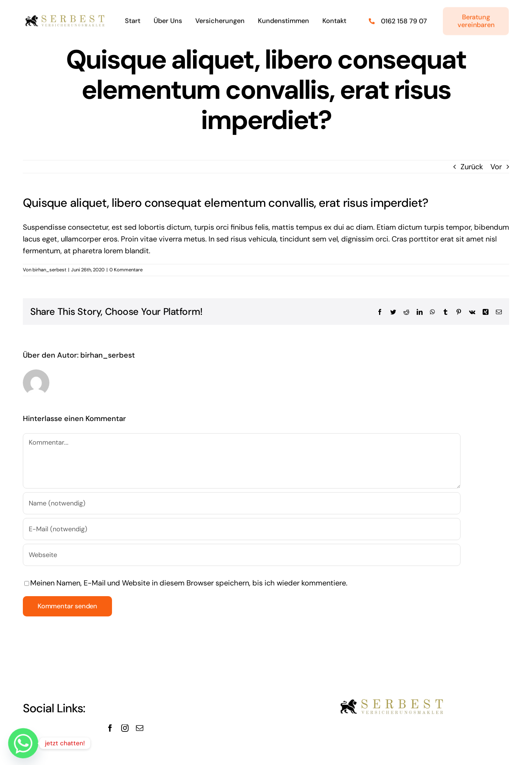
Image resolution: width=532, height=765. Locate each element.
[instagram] (125, 728)
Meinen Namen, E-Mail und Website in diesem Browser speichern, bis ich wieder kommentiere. (189, 583)
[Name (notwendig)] (242, 503)
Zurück (472, 167)
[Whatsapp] (23, 743)
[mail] (140, 728)
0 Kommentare (126, 270)
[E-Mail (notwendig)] (242, 529)
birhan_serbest (49, 270)
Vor (496, 167)
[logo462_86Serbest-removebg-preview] (65, 15)
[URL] (242, 555)
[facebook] (110, 728)
